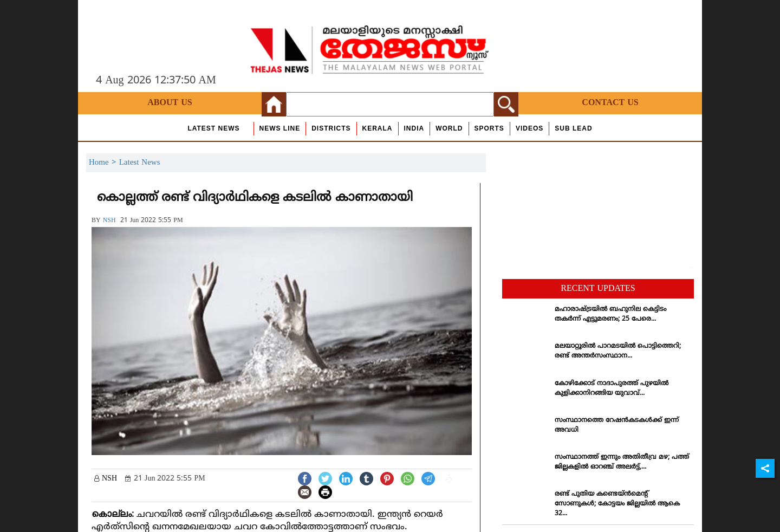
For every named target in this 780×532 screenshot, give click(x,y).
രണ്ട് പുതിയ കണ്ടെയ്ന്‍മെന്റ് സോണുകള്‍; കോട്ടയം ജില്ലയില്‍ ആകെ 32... (617, 504)
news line (280, 128)
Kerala (378, 128)
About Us (170, 103)
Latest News (213, 128)
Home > (104, 163)
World (449, 128)
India (414, 128)
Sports (489, 128)
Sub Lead (573, 128)
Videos (529, 128)
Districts (331, 128)
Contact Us (610, 103)
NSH (109, 221)
